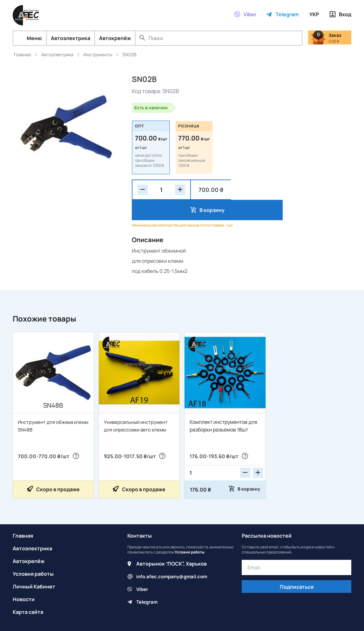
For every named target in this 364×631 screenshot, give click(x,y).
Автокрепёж (115, 38)
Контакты (140, 515)
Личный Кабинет (34, 566)
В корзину (262, 190)
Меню (30, 38)
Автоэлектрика (71, 38)
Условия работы (33, 553)
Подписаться (297, 567)
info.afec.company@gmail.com (174, 556)
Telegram (148, 581)
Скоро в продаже (58, 469)
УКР (314, 14)
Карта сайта (28, 592)
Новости (24, 579)
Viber (143, 569)
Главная (23, 515)
